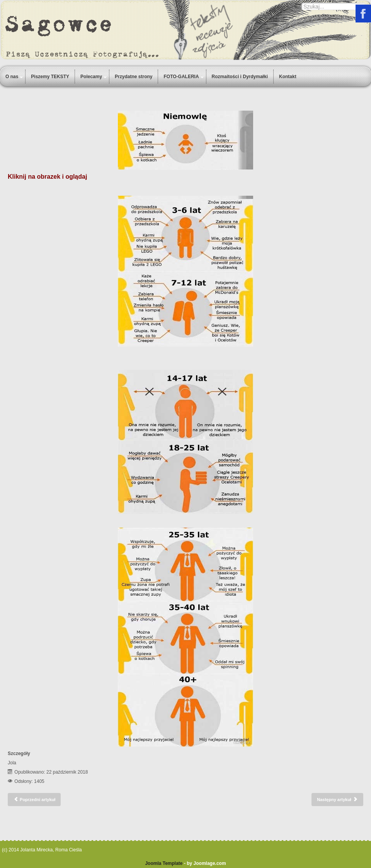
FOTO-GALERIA (181, 77)
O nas (12, 77)
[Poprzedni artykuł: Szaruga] (34, 800)
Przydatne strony (134, 77)
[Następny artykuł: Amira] (337, 800)
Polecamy (91, 77)
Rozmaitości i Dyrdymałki (240, 77)
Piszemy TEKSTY (50, 77)
